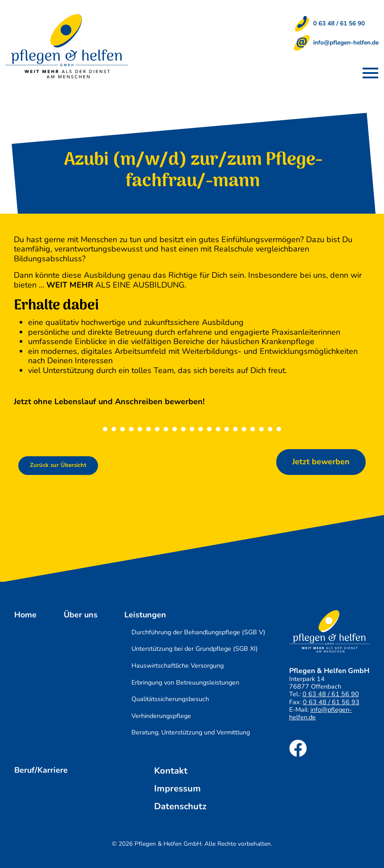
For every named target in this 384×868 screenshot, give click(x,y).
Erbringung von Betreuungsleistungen (185, 682)
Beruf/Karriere (41, 771)
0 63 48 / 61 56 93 (331, 702)
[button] (370, 73)
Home (25, 615)
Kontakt (171, 771)
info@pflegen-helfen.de (346, 43)
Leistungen (145, 615)
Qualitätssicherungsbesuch (170, 699)
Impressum (178, 789)
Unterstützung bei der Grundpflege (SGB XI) (195, 649)
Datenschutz (180, 807)
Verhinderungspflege (161, 716)
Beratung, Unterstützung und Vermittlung (191, 732)
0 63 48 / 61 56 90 (339, 23)
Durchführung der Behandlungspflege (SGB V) (198, 632)
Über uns (81, 615)
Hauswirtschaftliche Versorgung (178, 665)
